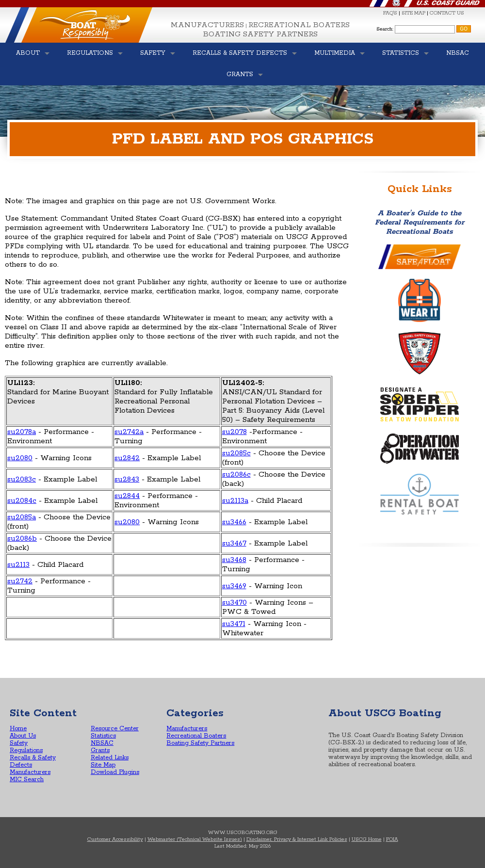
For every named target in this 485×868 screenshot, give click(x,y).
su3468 (234, 560)
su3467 (234, 543)
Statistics (103, 736)
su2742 (20, 581)
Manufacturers (207, 25)
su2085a (22, 517)
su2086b (22, 538)
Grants (100, 750)
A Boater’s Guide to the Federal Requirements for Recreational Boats (420, 222)
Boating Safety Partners (260, 34)
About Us (23, 736)
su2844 (127, 496)
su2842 (127, 458)
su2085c (236, 453)
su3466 (234, 522)
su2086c (236, 474)
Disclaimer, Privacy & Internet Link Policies (297, 839)
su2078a (22, 432)
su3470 (234, 603)
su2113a (235, 501)
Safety (19, 743)
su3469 (234, 586)
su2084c (22, 501)
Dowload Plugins (115, 772)
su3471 (234, 624)
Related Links (110, 758)
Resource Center (115, 729)
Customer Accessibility (115, 839)
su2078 (234, 432)
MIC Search (27, 780)
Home (18, 729)
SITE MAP (413, 13)
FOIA (392, 839)
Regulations (26, 750)
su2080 (20, 458)
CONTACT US (447, 13)
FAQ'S (390, 13)
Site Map (103, 765)
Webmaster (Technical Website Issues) (195, 839)
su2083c (22, 479)
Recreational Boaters (299, 25)
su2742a (129, 432)
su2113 (18, 565)
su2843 (127, 479)
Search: (385, 29)
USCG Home (367, 839)
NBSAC (102, 743)
